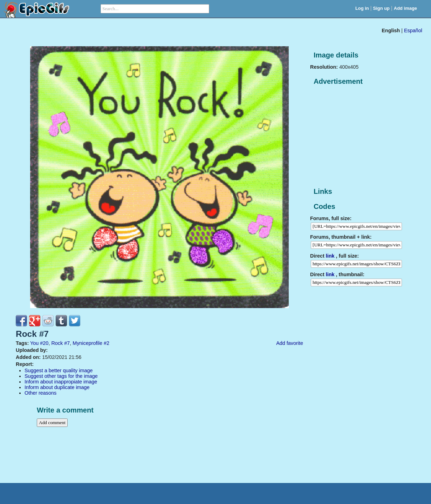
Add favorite (290, 343)
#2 (107, 343)
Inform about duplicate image (57, 387)
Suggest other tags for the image (61, 376)
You (34, 343)
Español (413, 30)
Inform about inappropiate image (61, 382)
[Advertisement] (363, 137)
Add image (405, 8)
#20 (44, 343)
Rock (57, 343)
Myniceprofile (87, 343)
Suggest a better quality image (59, 370)
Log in (362, 8)
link (330, 256)
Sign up (382, 8)
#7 (67, 343)
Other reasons (40, 393)
